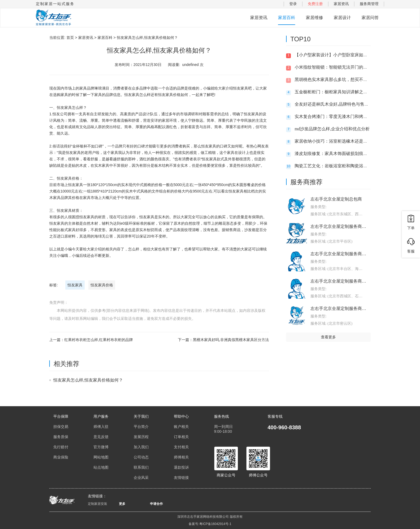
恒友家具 (75, 285)
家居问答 (370, 18)
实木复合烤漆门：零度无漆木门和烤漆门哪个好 (340, 116)
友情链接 (181, 478)
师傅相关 (181, 457)
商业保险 (61, 457)
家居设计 (342, 18)
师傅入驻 (101, 427)
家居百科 (287, 18)
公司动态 (141, 457)
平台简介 (141, 427)
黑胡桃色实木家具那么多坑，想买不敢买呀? (336, 79)
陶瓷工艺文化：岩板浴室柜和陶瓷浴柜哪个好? (338, 166)
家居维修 (314, 18)
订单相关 (181, 437)
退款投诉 (181, 467)
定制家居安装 (97, 504)
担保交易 (61, 427)
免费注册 (315, 4)
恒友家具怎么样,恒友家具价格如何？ (88, 380)
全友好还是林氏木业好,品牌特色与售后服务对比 (340, 104)
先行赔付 (61, 447)
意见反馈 (101, 437)
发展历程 (141, 437)
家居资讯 (341, 4)
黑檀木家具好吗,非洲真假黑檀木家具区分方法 (231, 340)
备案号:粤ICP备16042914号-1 (210, 524)
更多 (122, 504)
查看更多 (328, 337)
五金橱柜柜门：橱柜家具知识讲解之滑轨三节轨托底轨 (346, 92)
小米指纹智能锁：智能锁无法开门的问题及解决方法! (345, 67)
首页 (70, 38)
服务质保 (61, 437)
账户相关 (181, 427)
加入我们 (141, 447)
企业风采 (141, 478)
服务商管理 (369, 4)
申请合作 (156, 504)
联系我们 (141, 467)
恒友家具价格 (102, 285)
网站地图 (101, 457)
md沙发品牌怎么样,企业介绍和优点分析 (332, 129)
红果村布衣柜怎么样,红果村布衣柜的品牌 (99, 340)
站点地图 (101, 467)
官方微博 (101, 447)
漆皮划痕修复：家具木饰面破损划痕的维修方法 (340, 153)
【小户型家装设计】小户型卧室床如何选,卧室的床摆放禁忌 (351, 55)
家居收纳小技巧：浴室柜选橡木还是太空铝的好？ (342, 141)
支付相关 (181, 447)
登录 (293, 4)
